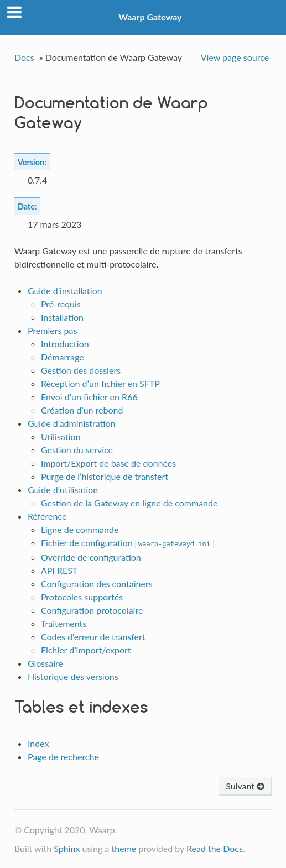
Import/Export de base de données (108, 463)
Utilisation (61, 436)
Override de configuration (91, 557)
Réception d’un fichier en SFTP (100, 383)
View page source (235, 57)
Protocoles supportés (82, 597)
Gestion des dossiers (81, 370)
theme (124, 848)
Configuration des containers (97, 584)
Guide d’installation (65, 291)
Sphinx (67, 848)
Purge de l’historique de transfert (105, 476)
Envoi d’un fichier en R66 (89, 397)
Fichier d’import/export (86, 650)
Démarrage (63, 357)
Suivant (245, 786)
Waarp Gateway (150, 17)
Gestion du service (77, 450)
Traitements (64, 623)
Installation (62, 317)
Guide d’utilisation (63, 490)
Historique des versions (73, 676)
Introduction (65, 344)
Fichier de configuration (127, 543)
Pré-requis (61, 304)
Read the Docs (215, 848)
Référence (47, 516)
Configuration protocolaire (92, 610)
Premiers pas (53, 330)
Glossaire (45, 663)
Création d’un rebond (82, 410)
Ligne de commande (80, 529)
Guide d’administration (72, 423)
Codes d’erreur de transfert (93, 637)
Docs (24, 57)
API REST (59, 570)
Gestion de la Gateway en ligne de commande (129, 503)
